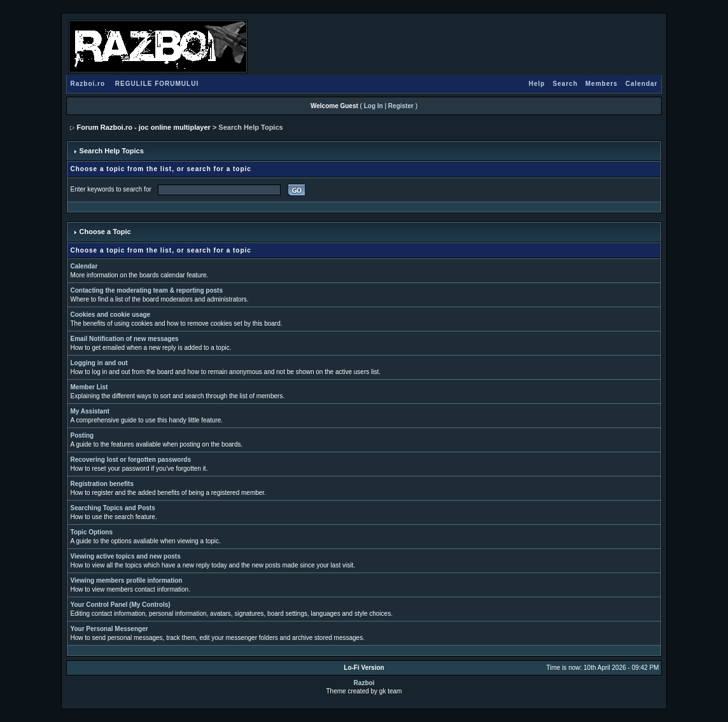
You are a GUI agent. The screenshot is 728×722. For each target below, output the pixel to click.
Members (602, 84)
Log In (374, 106)
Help (537, 84)
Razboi (364, 683)
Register (401, 106)
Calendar (642, 84)
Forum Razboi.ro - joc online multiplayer (144, 127)
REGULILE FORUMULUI (157, 84)
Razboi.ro (88, 84)
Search (565, 84)
